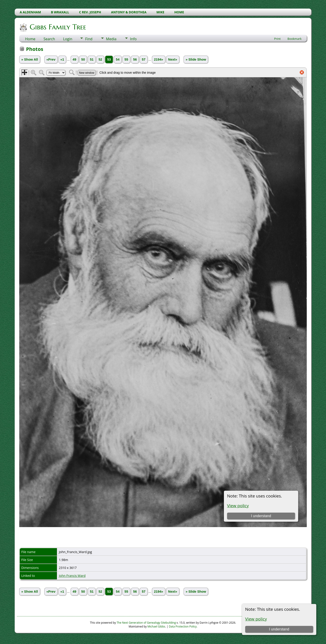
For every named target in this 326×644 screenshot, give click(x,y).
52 (100, 59)
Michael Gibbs (156, 626)
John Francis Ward (72, 576)
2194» (159, 59)
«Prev (51, 59)
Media (111, 39)
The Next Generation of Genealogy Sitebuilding (146, 623)
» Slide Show (196, 59)
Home (30, 39)
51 (92, 59)
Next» (173, 59)
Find (89, 39)
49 (74, 59)
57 (144, 59)
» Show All (30, 59)
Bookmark (295, 39)
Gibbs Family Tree (58, 27)
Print (277, 39)
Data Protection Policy (183, 626)
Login (68, 39)
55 (126, 59)
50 (83, 59)
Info (133, 39)
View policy (256, 619)
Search (49, 39)
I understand (279, 629)
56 (135, 59)
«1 (62, 59)
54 (118, 59)
